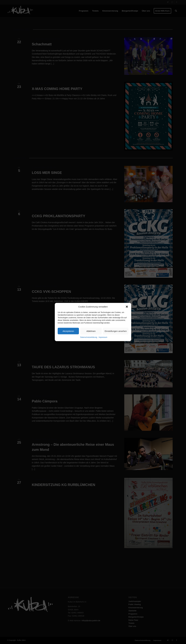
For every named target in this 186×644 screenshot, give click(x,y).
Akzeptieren (68, 331)
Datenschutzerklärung (89, 337)
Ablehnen (91, 331)
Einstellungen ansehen (116, 331)
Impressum (103, 337)
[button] (127, 307)
